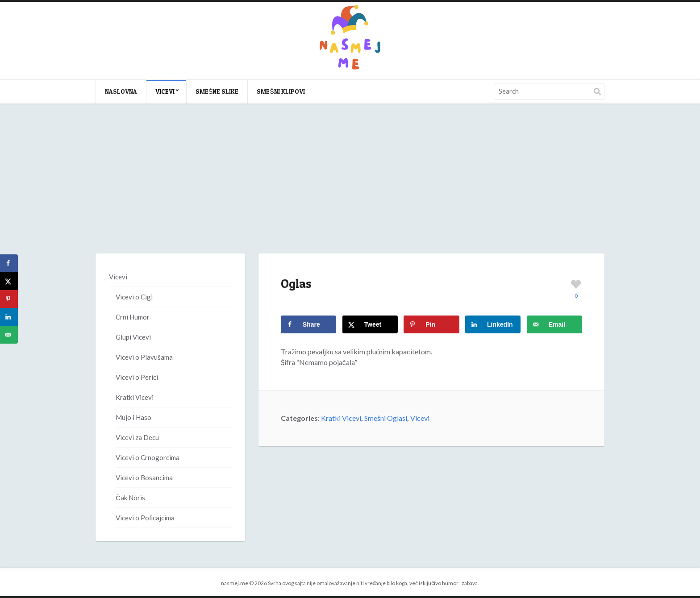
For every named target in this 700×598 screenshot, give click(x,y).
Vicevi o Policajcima (145, 518)
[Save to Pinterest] (431, 324)
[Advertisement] (350, 187)
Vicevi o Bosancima (144, 478)
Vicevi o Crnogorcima (148, 457)
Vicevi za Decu (137, 437)
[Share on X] (370, 324)
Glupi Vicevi (133, 337)
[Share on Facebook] (308, 324)
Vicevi (165, 91)
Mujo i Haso (133, 417)
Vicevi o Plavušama (144, 357)
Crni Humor (133, 317)
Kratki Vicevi (341, 418)
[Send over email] (554, 324)
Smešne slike (217, 91)
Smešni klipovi (281, 91)
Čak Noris (130, 498)
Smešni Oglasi (386, 418)
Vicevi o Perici (137, 377)
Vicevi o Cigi (134, 297)
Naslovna (121, 91)
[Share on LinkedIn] (493, 324)
